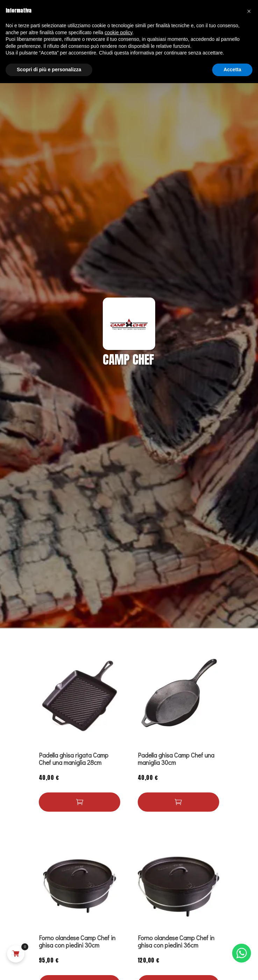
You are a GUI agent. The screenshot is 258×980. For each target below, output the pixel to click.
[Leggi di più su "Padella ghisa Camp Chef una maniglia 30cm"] (179, 802)
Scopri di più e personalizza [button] (49, 70)
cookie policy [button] (118, 32)
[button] (80, 802)
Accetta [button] (232, 70)
